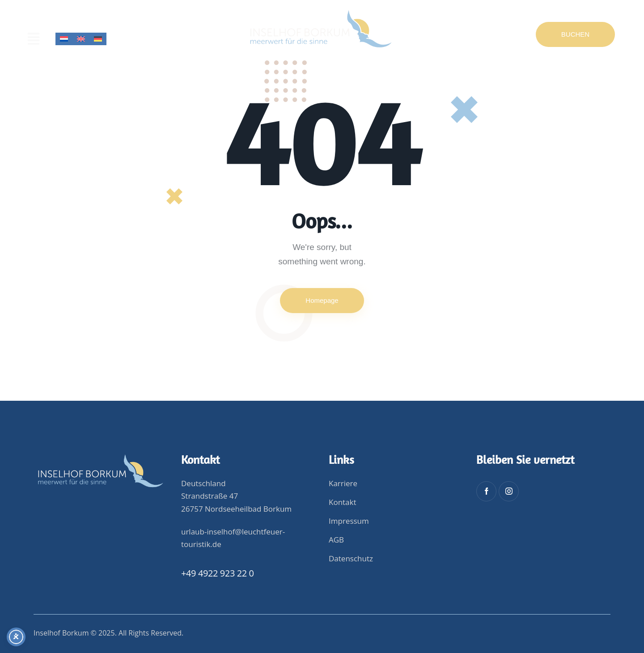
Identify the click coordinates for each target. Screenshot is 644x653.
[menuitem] (64, 39)
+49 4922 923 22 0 (218, 573)
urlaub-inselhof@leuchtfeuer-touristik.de (233, 538)
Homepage (322, 300)
